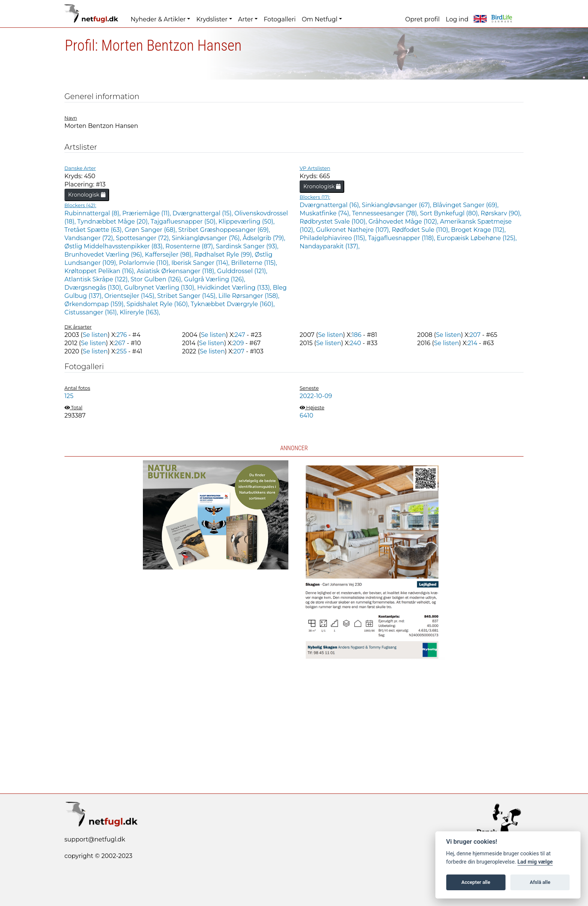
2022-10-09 (316, 396)
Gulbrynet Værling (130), (161, 288)
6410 (306, 415)
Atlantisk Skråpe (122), (97, 279)
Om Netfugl (320, 19)
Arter (246, 19)
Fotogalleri (280, 19)
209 (238, 343)
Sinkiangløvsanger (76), (207, 238)
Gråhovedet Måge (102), (404, 222)
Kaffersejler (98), (169, 255)
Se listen (95, 335)
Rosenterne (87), (190, 246)
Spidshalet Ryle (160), (158, 304)
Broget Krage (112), (478, 230)
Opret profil (423, 19)
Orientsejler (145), (131, 296)
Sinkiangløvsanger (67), (397, 205)
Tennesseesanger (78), (386, 213)
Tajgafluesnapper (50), (185, 222)
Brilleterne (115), (254, 263)
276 (121, 335)
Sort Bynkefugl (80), (450, 213)
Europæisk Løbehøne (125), (477, 238)
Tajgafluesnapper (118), (402, 238)
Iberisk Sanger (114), (201, 263)
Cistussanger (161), (92, 312)
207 (475, 335)
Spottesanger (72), (144, 238)
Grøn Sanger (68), (151, 230)
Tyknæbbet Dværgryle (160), (233, 304)
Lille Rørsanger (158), (249, 296)
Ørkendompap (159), (95, 304)
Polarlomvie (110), (145, 263)
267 (120, 343)
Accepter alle (476, 882)
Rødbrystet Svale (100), (334, 222)
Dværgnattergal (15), (203, 213)
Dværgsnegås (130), (94, 288)
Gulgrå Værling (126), (215, 279)
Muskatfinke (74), (326, 213)
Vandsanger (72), (90, 238)
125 (69, 396)
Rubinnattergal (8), (93, 213)
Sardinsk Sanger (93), (247, 246)
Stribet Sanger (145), (188, 296)
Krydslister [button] (212, 19)
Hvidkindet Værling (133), (235, 288)
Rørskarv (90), (501, 213)
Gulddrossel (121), (242, 271)
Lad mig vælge (535, 862)
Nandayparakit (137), (330, 246)
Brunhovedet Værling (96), (105, 255)
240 (355, 343)
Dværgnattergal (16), (331, 205)
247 (240, 335)
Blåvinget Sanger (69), (466, 205)
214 (472, 343)
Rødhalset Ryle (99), (224, 255)
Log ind (457, 19)
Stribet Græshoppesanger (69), (224, 230)
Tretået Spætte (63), (94, 230)
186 (357, 335)
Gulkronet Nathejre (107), (354, 230)
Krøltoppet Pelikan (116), (101, 271)
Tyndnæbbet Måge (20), (114, 222)
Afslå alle (540, 882)
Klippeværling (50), (246, 222)
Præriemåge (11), (147, 213)
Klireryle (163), (140, 312)
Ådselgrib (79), (264, 238)
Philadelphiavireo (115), (334, 238)
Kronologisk (87, 195)
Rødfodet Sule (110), (421, 230)
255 (122, 351)
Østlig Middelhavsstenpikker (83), (115, 246)
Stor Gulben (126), (157, 279)
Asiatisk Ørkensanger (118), (177, 271)
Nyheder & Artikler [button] (158, 19)
